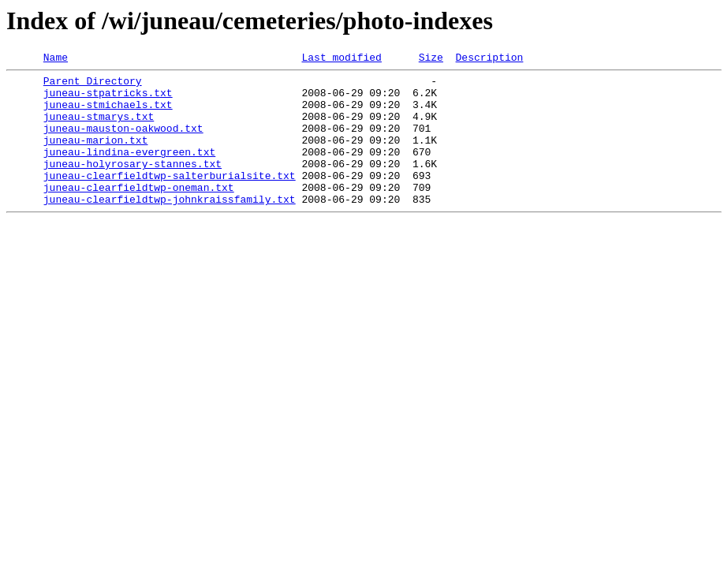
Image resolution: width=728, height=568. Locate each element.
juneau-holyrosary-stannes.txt (133, 185)
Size (431, 59)
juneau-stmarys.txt (99, 128)
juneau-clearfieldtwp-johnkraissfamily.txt (170, 227)
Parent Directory (93, 85)
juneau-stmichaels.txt (108, 114)
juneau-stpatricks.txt (108, 99)
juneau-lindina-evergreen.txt (129, 170)
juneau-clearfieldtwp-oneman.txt (139, 213)
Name (56, 59)
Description (489, 59)
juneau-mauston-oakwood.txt (123, 142)
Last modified (341, 59)
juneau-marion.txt (96, 156)
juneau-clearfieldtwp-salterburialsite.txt (170, 199)
